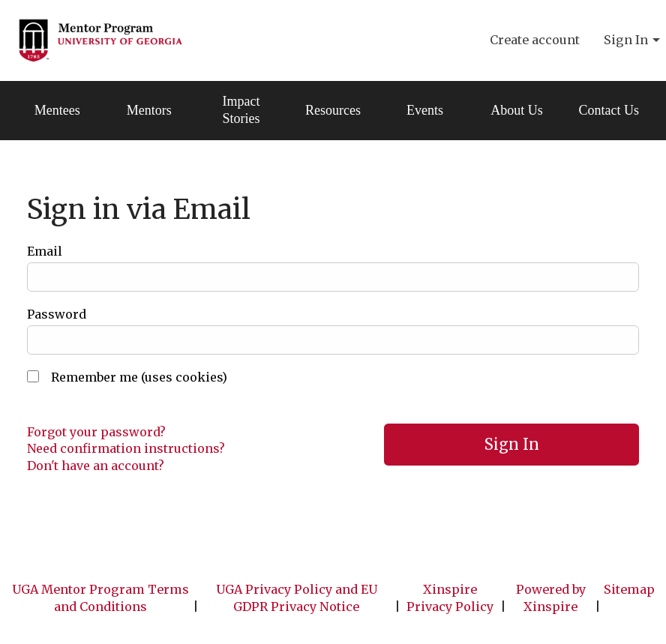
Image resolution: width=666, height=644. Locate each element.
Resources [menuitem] (333, 110)
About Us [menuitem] (517, 110)
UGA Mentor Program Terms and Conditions (100, 598)
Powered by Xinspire (551, 598)
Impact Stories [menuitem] (241, 110)
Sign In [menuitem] (626, 40)
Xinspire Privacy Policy (450, 598)
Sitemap (629, 589)
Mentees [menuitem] (57, 110)
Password (57, 314)
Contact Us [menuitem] (609, 110)
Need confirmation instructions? (126, 448)
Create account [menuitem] (535, 40)
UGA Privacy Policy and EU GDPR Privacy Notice (297, 598)
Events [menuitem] (425, 110)
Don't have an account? (96, 466)
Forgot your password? (96, 432)
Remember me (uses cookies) (139, 377)
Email (45, 251)
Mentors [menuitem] (149, 110)
